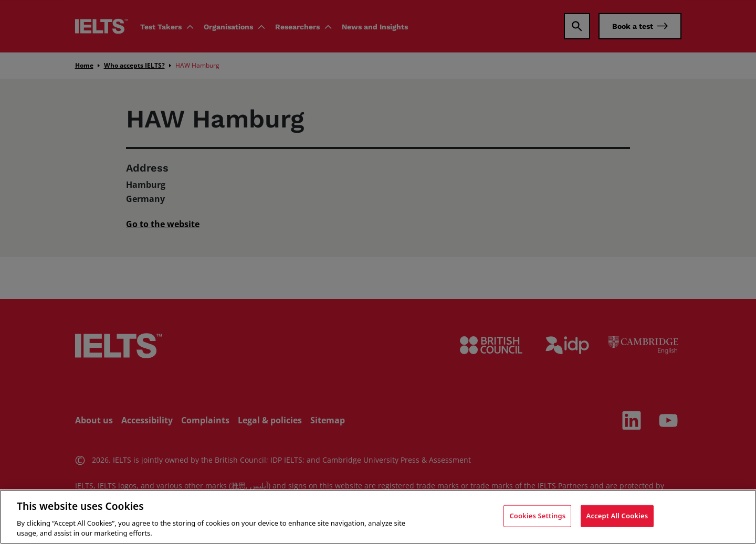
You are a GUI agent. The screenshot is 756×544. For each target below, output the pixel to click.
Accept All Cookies (617, 516)
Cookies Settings (537, 516)
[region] (378, 517)
